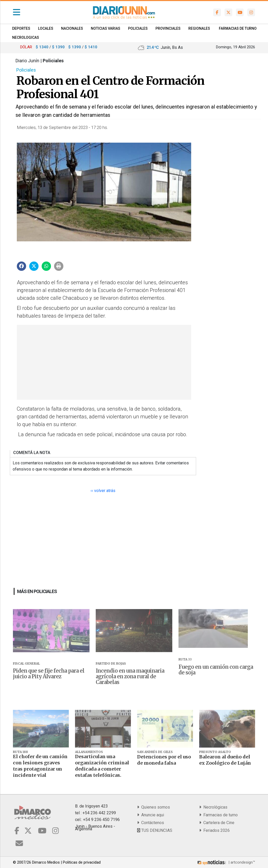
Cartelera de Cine (217, 823)
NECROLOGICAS (26, 37)
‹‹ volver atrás (103, 491)
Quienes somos (154, 807)
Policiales (138, 28)
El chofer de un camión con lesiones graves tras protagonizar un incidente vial (40, 766)
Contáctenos (151, 823)
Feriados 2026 (214, 830)
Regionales (199, 28)
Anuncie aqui (151, 815)
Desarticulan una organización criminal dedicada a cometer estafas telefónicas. (102, 766)
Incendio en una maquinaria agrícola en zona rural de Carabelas (130, 677)
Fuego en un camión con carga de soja (216, 670)
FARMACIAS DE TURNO (238, 28)
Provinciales (168, 28)
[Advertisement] (103, 362)
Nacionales (72, 28)
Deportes (21, 28)
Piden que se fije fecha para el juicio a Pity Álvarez (49, 674)
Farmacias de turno (218, 815)
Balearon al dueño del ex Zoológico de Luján (225, 760)
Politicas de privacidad (82, 862)
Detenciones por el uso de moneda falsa (164, 760)
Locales (46, 28)
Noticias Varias (106, 28)
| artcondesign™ (226, 862)
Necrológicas (213, 807)
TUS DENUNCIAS (155, 830)
